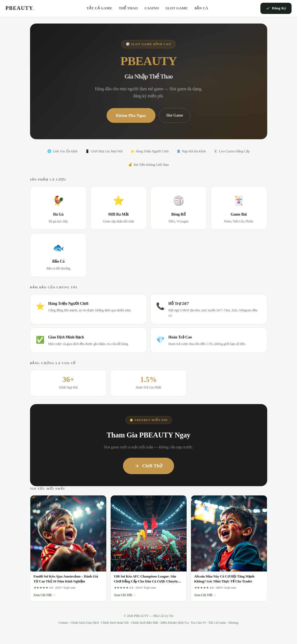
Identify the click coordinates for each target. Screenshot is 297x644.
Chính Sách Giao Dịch (85, 623)
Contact (63, 623)
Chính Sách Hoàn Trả (115, 623)
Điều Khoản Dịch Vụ (175, 623)
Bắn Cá (201, 8)
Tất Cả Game (99, 8)
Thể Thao (128, 8)
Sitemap (233, 623)
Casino (152, 8)
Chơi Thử (148, 466)
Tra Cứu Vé (198, 623)
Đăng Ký (276, 8)
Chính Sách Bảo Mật (145, 623)
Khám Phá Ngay (131, 115)
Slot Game (177, 8)
